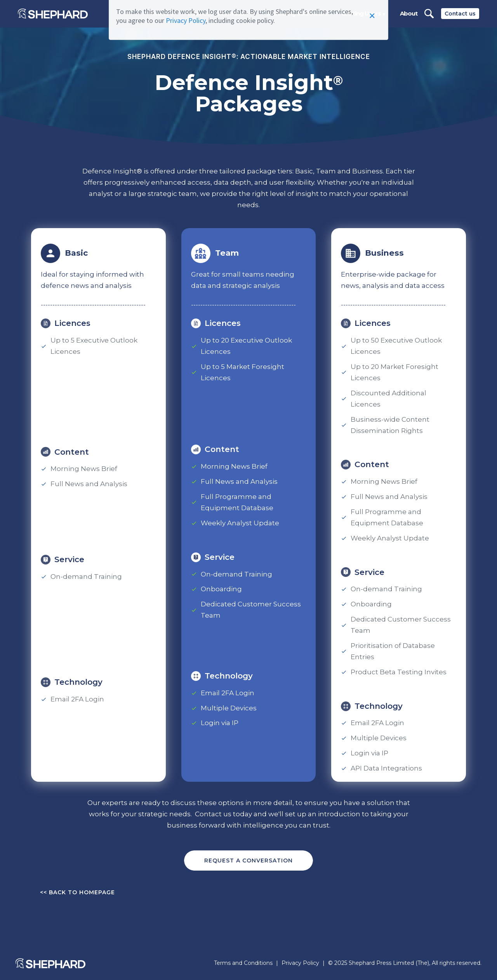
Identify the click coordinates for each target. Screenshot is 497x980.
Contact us (460, 14)
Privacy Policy (186, 20)
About (409, 13)
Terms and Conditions (243, 963)
